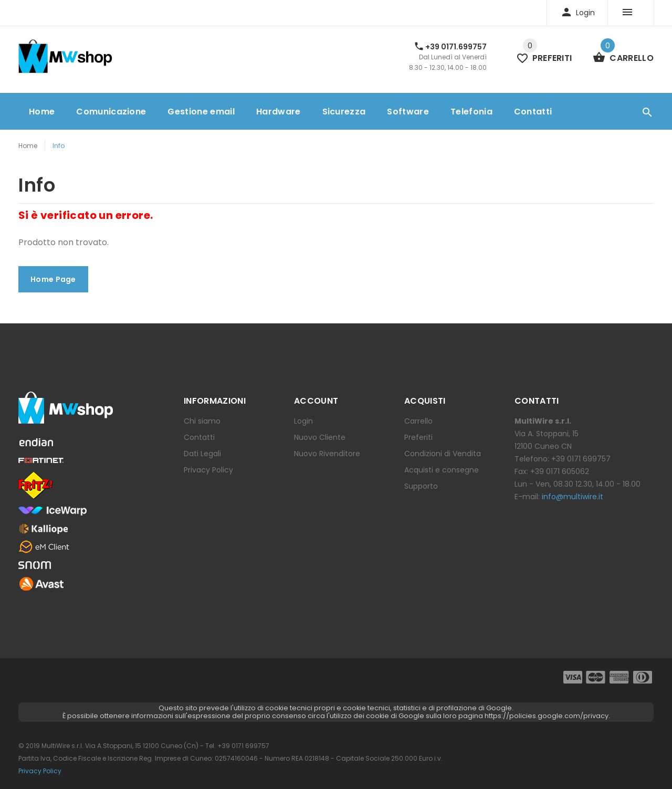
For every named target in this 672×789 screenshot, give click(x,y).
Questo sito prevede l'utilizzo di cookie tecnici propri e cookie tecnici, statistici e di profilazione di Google (335, 708)
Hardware (279, 112)
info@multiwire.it (573, 497)
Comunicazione (111, 112)
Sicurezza (344, 112)
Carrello (418, 421)
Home (42, 112)
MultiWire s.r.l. (62, 746)
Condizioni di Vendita (443, 454)
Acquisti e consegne (442, 470)
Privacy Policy (208, 470)
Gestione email (201, 112)
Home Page (53, 279)
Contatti (533, 112)
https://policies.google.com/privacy (547, 716)
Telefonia (471, 112)
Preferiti (418, 437)
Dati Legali (202, 454)
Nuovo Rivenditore (327, 454)
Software (408, 112)
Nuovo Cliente (320, 437)
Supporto (421, 486)
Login (303, 421)
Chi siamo (202, 421)
